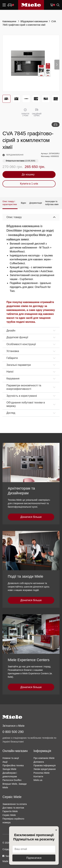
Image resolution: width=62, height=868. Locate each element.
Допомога (39, 762)
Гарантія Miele (10, 811)
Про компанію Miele (44, 758)
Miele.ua (38, 780)
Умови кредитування (45, 769)
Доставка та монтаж (13, 808)
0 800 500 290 (13, 732)
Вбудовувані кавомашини (34, 21)
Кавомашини (10, 21)
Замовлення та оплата (15, 804)
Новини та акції (11, 758)
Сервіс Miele (9, 815)
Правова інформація (45, 765)
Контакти (38, 776)
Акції (5, 762)
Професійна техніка (13, 765)
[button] (57, 65)
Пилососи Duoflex (12, 780)
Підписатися (34, 858)
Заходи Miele (9, 769)
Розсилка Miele (42, 773)
